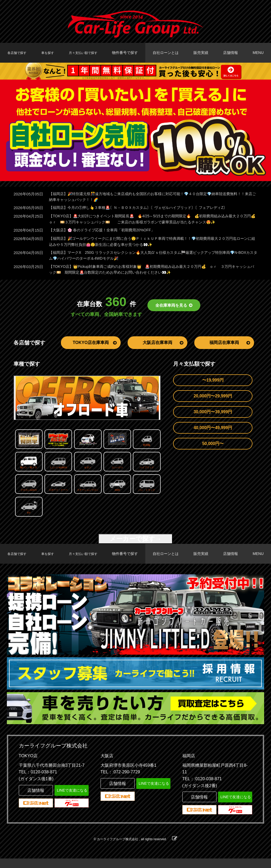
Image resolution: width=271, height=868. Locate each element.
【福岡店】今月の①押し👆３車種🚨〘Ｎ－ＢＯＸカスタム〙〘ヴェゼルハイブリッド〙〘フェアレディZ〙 (144, 209)
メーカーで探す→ (135, 543)
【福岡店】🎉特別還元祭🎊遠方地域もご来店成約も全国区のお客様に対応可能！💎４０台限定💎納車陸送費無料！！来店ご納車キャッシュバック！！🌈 (148, 197)
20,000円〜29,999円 (213, 400)
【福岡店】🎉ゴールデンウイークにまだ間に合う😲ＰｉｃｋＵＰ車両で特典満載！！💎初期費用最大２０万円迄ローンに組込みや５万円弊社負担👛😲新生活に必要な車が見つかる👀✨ (152, 244)
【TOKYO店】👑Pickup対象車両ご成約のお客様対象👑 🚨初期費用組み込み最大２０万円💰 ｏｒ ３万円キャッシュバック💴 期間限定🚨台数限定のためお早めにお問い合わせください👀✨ (151, 273)
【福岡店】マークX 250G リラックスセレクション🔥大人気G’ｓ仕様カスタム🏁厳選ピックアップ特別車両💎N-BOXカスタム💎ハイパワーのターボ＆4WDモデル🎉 (151, 258)
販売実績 (204, 53)
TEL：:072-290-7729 (120, 782)
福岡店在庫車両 (230, 347)
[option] (135, 130)
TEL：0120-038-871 (38, 782)
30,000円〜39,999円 (213, 416)
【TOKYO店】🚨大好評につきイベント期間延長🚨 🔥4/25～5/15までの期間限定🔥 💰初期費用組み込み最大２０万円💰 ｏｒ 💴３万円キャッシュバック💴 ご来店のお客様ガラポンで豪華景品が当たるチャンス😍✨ (152, 220)
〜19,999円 (213, 384)
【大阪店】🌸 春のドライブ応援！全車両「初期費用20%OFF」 (106, 232)
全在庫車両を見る (174, 310)
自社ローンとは (170, 53)
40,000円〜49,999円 (213, 432)
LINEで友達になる (72, 799)
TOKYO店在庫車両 (95, 347)
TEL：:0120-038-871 (202, 788)
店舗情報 (232, 53)
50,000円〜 (213, 448)
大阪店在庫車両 (163, 347)
